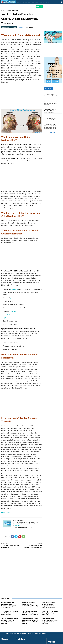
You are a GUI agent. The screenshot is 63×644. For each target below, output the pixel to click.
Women (56, 81)
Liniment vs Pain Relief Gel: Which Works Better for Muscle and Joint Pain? (50, 111)
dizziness (13, 311)
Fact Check (39, 6)
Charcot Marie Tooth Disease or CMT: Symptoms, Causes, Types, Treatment (9, 613)
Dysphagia (7, 314)
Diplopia (6, 318)
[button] (62, 2)
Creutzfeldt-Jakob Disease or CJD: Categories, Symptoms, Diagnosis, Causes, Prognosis (30, 613)
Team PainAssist (29, 27)
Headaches (14, 290)
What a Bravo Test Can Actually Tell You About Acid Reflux (50, 96)
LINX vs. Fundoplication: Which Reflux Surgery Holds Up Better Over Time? (50, 118)
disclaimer (17, 526)
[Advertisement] (22, 97)
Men (49, 81)
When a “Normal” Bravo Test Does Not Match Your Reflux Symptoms (50, 103)
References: (6, 513)
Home (3, 10)
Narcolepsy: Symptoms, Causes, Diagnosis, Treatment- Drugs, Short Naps (30, 604)
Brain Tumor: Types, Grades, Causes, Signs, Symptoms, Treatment (50, 613)
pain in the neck (16, 298)
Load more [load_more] (53, 133)
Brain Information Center (12, 10)
